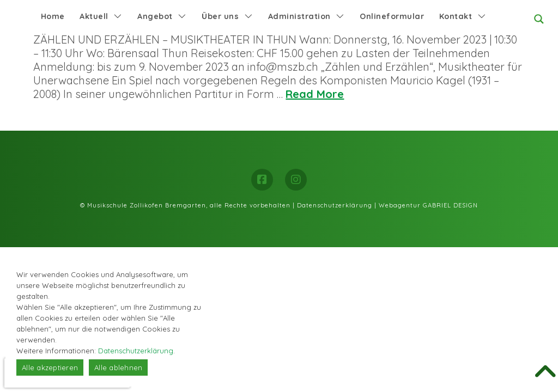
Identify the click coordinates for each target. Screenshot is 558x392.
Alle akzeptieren (50, 367)
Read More (315, 94)
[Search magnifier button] (539, 19)
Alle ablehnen (118, 367)
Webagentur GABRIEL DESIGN (428, 205)
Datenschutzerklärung (335, 205)
